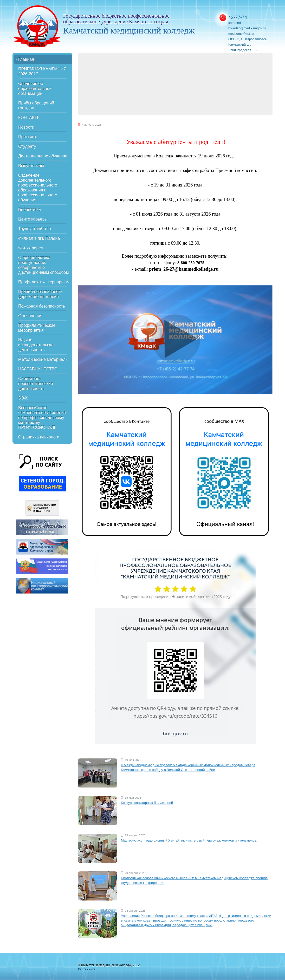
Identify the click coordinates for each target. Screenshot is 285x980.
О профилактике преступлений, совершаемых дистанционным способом (43, 265)
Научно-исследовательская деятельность (37, 345)
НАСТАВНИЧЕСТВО (38, 369)
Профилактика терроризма (44, 282)
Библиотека (30, 209)
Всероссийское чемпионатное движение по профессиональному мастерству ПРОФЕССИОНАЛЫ (42, 418)
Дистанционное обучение (43, 156)
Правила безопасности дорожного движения (40, 294)
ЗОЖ (23, 398)
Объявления (30, 316)
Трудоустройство (35, 229)
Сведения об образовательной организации (35, 88)
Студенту (27, 146)
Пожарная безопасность (42, 306)
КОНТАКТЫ (29, 118)
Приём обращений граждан (36, 105)
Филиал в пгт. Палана (39, 238)
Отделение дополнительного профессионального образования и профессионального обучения (38, 188)
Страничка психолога (39, 437)
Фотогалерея (31, 248)
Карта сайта (87, 969)
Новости (26, 127)
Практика (27, 137)
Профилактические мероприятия (37, 328)
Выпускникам (31, 166)
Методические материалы (43, 359)
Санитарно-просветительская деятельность (36, 384)
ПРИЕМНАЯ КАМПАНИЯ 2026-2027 (42, 71)
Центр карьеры (33, 219)
